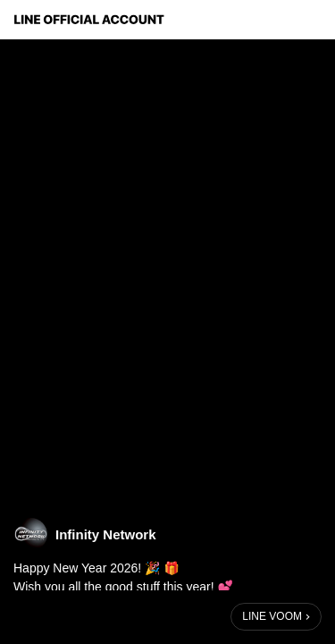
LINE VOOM (272, 616)
